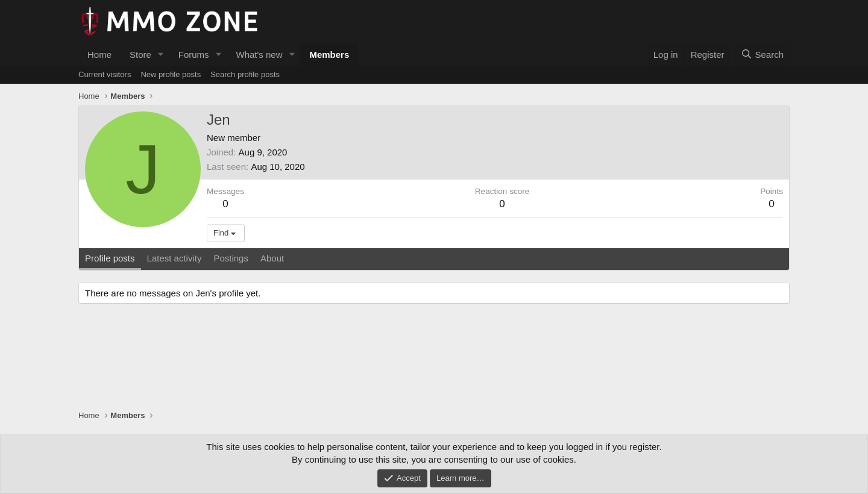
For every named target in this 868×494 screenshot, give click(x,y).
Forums (194, 55)
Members (329, 55)
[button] (161, 55)
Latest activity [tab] (175, 258)
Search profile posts (245, 74)
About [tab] (272, 258)
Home (99, 55)
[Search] (762, 55)
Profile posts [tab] (110, 258)
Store (140, 55)
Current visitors (105, 74)
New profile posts (171, 74)
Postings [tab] (231, 258)
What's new (259, 55)
